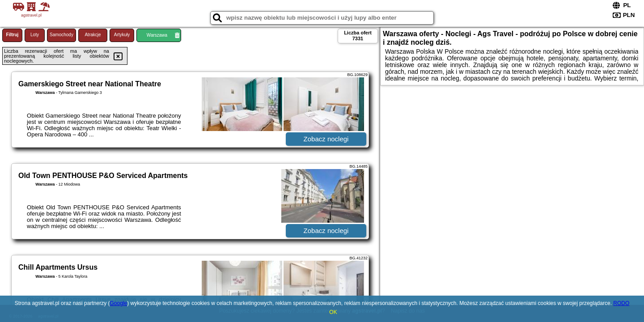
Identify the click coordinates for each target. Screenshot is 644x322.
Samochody (61, 35)
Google (118, 303)
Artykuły (122, 35)
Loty (35, 35)
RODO (621, 303)
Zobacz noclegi (326, 139)
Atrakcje (93, 35)
